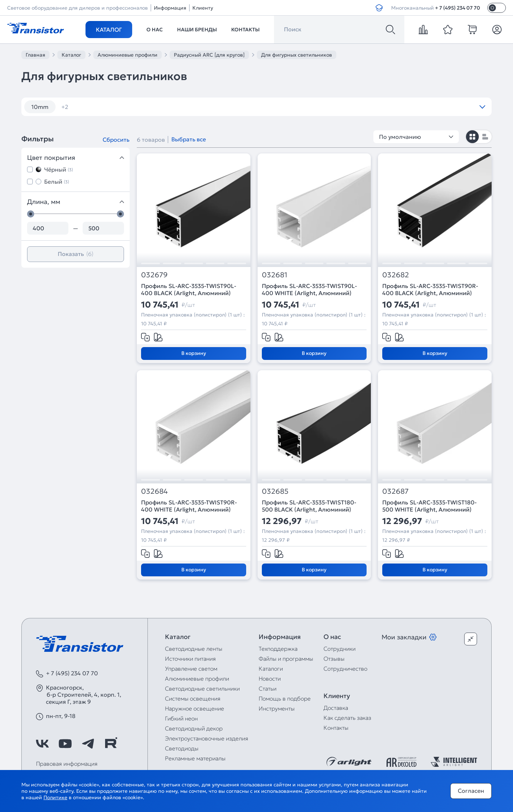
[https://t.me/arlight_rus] (88, 744)
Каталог (109, 30)
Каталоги (271, 669)
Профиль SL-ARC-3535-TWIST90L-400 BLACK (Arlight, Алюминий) (189, 289)
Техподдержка (278, 649)
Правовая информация (67, 764)
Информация (170, 8)
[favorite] (448, 30)
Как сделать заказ (347, 718)
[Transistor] (36, 27)
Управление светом (191, 669)
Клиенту (203, 8)
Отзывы (334, 659)
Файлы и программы (286, 659)
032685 (275, 491)
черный (116, 107)
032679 (154, 275)
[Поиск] (390, 30)
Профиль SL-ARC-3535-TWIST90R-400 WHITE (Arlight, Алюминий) (189, 506)
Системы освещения (193, 698)
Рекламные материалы (195, 758)
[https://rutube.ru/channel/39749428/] (111, 744)
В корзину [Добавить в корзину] (194, 353)
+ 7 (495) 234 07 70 (458, 8)
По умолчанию (416, 137)
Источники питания (190, 659)
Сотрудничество (345, 669)
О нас (155, 30)
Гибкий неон (181, 718)
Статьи (268, 688)
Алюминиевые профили (197, 679)
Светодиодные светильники (202, 688)
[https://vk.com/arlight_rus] (42, 744)
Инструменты (277, 708)
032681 (274, 275)
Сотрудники (340, 649)
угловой (77, 107)
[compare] (423, 30)
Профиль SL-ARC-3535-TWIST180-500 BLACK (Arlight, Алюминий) (309, 506)
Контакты (245, 30)
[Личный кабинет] (497, 30)
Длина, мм (76, 202)
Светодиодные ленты (194, 649)
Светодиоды (182, 748)
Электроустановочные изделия (207, 738)
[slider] (31, 214)
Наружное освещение (195, 708)
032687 (395, 491)
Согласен (471, 791)
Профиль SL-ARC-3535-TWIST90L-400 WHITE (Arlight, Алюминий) (309, 289)
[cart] (472, 30)
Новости (270, 679)
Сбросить (116, 140)
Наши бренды (197, 30)
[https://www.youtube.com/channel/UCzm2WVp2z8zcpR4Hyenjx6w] (65, 744)
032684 (154, 491)
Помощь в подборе (285, 698)
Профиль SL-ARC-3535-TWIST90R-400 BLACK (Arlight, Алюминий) (430, 289)
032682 (396, 275)
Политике (55, 797)
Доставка (336, 708)
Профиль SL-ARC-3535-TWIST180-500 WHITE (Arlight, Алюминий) (429, 506)
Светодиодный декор (194, 728)
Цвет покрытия (76, 158)
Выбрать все (189, 139)
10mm (40, 107)
